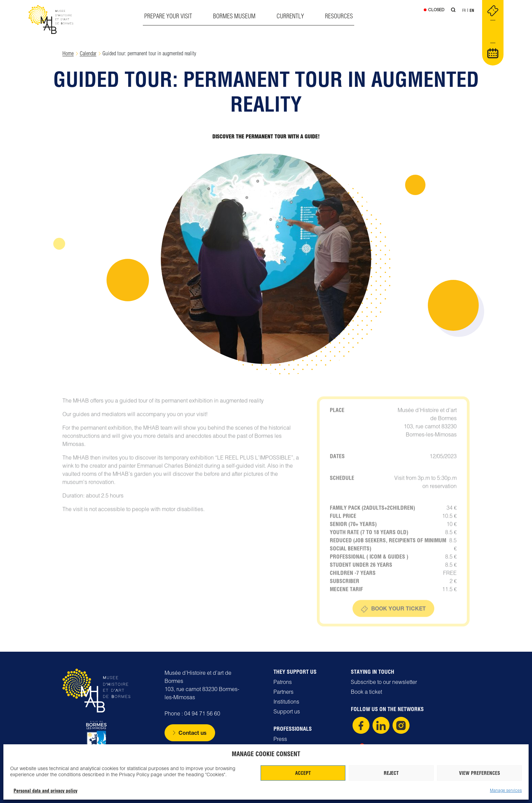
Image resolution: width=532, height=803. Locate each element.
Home (68, 53)
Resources (339, 16)
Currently (290, 16)
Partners (283, 692)
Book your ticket (398, 619)
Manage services (506, 790)
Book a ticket (366, 692)
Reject (391, 773)
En (472, 10)
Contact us (193, 733)
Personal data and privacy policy (45, 791)
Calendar (88, 53)
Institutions (286, 702)
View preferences (480, 773)
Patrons (283, 682)
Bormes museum (234, 16)
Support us (287, 711)
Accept (303, 773)
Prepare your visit (168, 16)
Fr (464, 10)
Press (280, 739)
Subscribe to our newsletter (384, 682)
